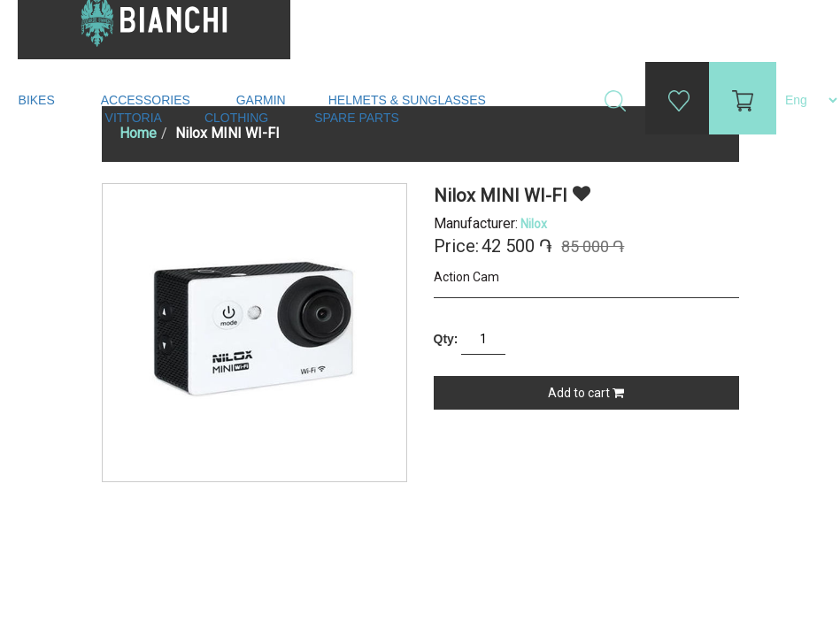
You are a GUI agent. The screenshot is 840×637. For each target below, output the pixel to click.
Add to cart (586, 393)
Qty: (446, 339)
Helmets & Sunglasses (409, 100)
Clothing (238, 118)
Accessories (147, 100)
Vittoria (134, 118)
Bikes (39, 100)
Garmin (261, 100)
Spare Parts (358, 118)
